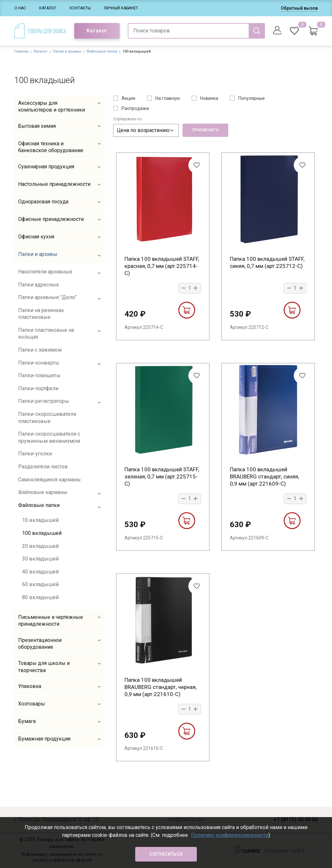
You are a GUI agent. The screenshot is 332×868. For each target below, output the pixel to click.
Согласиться (166, 854)
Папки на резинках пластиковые (41, 314)
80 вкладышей (40, 597)
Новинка (209, 98)
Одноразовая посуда (43, 202)
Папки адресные (39, 285)
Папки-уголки (35, 454)
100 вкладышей (42, 533)
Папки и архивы (67, 51)
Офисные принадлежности (51, 219)
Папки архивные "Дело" (47, 297)
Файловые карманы (43, 492)
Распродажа (135, 108)
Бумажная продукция (44, 739)
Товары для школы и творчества (44, 667)
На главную (168, 98)
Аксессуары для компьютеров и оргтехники (52, 107)
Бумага (27, 721)
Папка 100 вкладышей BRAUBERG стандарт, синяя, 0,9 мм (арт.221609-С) (264, 476)
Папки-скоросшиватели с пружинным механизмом (49, 437)
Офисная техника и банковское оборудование (51, 147)
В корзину (186, 310)
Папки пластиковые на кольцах (46, 334)
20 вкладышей (40, 546)
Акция (128, 98)
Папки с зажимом (40, 350)
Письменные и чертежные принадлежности (51, 621)
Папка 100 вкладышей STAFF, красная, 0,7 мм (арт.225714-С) (162, 266)
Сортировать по (127, 119)
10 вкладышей (40, 520)
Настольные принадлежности (54, 184)
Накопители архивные (45, 272)
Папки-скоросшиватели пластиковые (47, 418)
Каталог (48, 8)
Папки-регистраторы (44, 401)
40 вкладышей (40, 572)
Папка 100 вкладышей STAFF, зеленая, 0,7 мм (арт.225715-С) (162, 476)
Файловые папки (102, 51)
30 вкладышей (40, 559)
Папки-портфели (38, 388)
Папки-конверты (39, 363)
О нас (20, 8)
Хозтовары (32, 704)
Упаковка (30, 686)
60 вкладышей (40, 584)
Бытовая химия (37, 126)
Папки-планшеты (39, 375)
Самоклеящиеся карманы (49, 480)
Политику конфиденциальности (230, 835)
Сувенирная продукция (46, 167)
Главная (21, 51)
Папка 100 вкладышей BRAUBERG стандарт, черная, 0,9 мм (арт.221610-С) (160, 687)
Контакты (80, 8)
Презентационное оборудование (40, 644)
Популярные (252, 98)
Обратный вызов (299, 8)
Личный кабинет (121, 8)
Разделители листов (43, 467)
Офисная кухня (36, 237)
